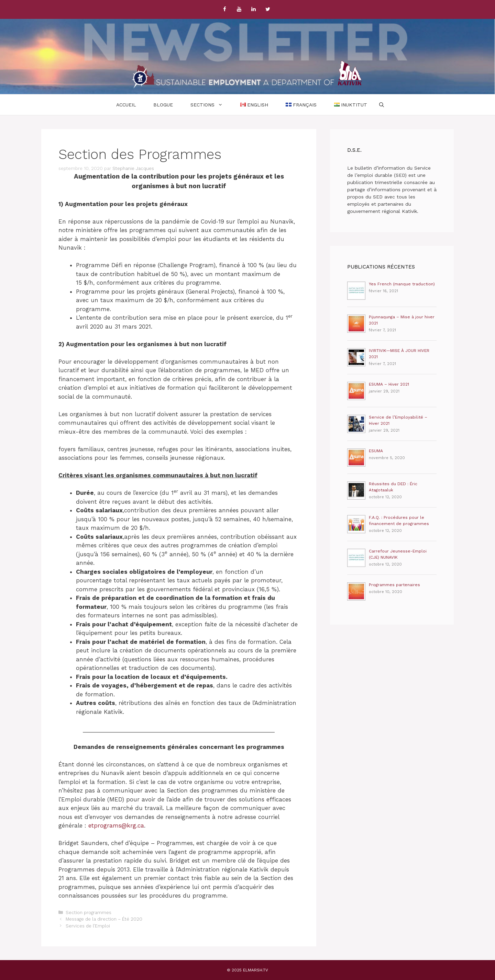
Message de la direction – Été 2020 (104, 919)
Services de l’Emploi (88, 926)
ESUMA (376, 451)
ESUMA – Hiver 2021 (389, 384)
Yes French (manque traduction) (402, 284)
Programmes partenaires (394, 585)
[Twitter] (268, 9)
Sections (211, 105)
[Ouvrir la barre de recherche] (382, 105)
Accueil (126, 105)
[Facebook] (224, 9)
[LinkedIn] (253, 9)
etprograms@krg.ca (116, 825)
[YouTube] (239, 9)
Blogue (163, 105)
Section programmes (89, 913)
